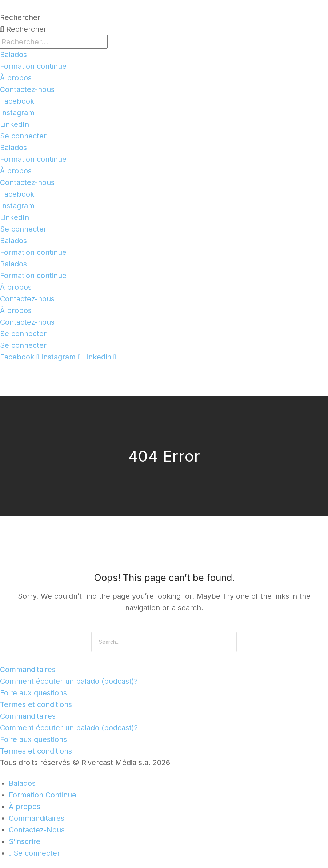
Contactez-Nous (37, 830)
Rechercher (20, 17)
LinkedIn (15, 124)
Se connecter (23, 136)
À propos (16, 78)
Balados (13, 55)
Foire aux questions (33, 693)
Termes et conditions (36, 704)
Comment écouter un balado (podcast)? (69, 681)
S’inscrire (25, 841)
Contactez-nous (27, 89)
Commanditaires (28, 670)
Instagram (17, 113)
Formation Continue (43, 795)
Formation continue (33, 66)
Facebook (17, 101)
